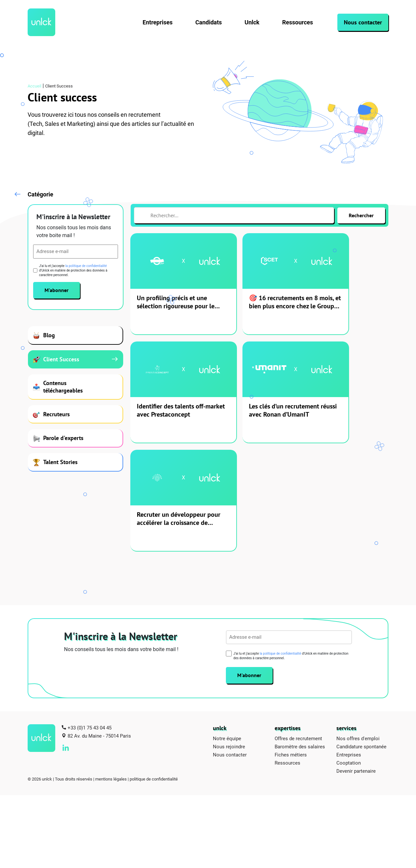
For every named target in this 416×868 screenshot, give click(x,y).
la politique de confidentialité (86, 267)
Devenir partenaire (356, 670)
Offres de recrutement (298, 638)
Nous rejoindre (229, 646)
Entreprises (158, 22)
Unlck (252, 22)
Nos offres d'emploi (358, 638)
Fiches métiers (291, 654)
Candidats (209, 22)
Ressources (298, 22)
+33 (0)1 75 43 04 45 (90, 627)
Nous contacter (363, 22)
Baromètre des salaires (300, 646)
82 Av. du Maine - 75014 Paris (99, 635)
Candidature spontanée (361, 646)
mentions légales (111, 678)
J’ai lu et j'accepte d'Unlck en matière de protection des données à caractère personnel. (73, 272)
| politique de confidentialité (153, 678)
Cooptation (349, 662)
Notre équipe (227, 638)
